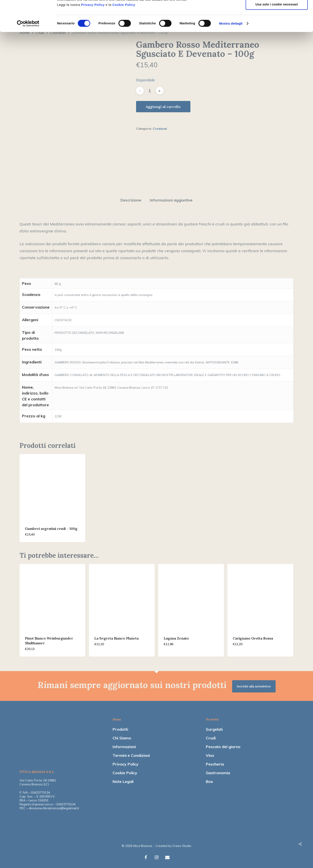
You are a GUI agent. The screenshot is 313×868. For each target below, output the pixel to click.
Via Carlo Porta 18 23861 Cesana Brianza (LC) (38, 780)
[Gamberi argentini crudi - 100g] (52, 485)
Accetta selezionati (277, 24)
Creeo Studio (182, 844)
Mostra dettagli (231, 55)
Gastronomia (218, 771)
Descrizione (131, 198)
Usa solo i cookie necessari (277, 36)
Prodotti (120, 727)
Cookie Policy (124, 37)
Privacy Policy (93, 37)
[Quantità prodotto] (150, 91)
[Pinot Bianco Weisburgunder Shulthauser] (52, 595)
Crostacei (160, 129)
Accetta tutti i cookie (277, 11)
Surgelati (214, 727)
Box (209, 779)
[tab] (131, 198)
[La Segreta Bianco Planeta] (122, 595)
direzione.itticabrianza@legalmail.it (54, 806)
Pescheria (215, 762)
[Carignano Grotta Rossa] (260, 595)
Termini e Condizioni (131, 753)
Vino (210, 753)
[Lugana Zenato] (191, 595)
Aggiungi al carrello (163, 107)
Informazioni (124, 745)
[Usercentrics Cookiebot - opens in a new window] (28, 55)
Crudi (211, 736)
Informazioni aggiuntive (171, 198)
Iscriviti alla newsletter (254, 684)
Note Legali (123, 779)
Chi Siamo (122, 736)
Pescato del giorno (223, 745)
